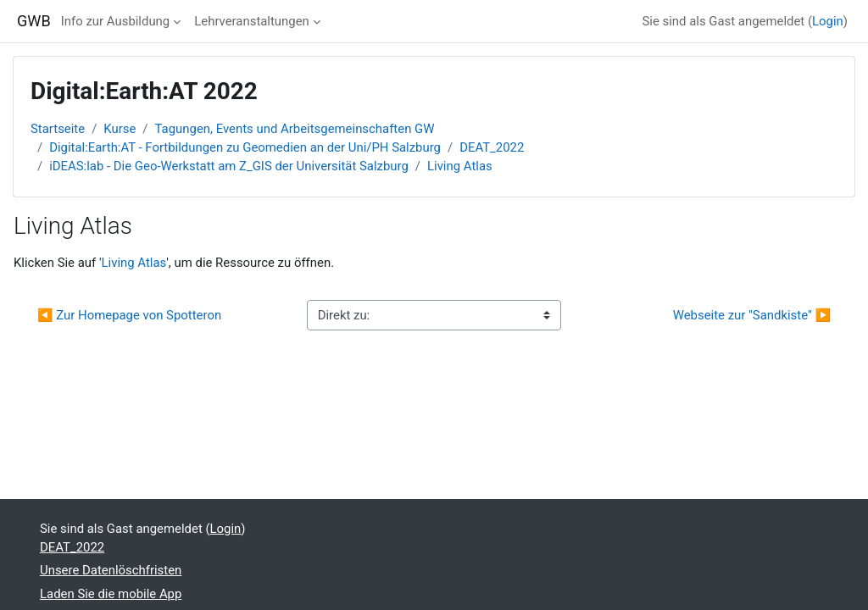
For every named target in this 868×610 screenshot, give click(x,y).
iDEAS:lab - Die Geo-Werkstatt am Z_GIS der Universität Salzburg (229, 166)
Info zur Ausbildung (115, 21)
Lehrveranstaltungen (252, 21)
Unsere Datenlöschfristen (111, 570)
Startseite (58, 129)
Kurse (120, 129)
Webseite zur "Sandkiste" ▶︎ (752, 315)
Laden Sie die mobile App (111, 594)
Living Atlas (460, 166)
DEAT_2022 (492, 147)
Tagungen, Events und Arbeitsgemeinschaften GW (295, 129)
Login (828, 21)
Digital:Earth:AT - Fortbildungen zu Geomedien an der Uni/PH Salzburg (245, 147)
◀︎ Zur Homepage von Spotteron (129, 315)
